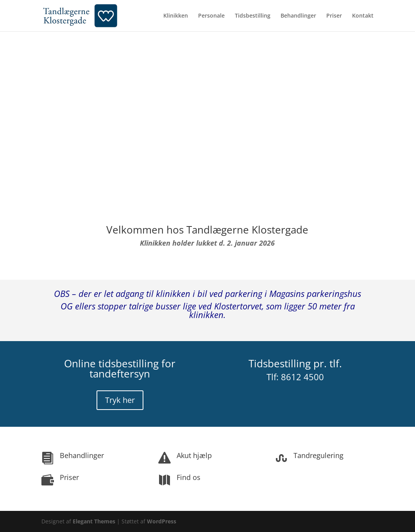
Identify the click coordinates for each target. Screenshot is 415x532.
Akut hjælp (194, 455)
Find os (189, 477)
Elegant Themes (94, 521)
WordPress (162, 521)
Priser (334, 16)
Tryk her (120, 400)
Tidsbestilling (253, 16)
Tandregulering (318, 455)
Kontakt (363, 16)
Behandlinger (298, 16)
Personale (211, 16)
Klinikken (176, 16)
